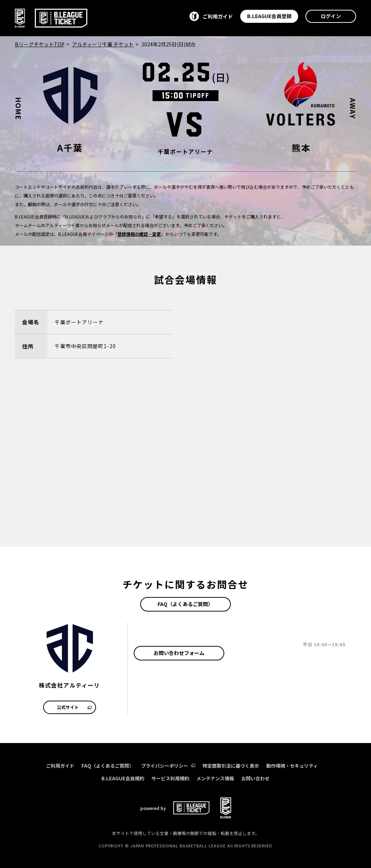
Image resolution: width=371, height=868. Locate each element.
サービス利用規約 (170, 778)
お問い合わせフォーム (179, 653)
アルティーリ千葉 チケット (103, 44)
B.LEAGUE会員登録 (269, 16)
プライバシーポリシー (168, 766)
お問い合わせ (255, 778)
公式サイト (74, 707)
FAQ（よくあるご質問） (185, 604)
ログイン (331, 16)
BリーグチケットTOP (40, 44)
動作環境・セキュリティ (292, 766)
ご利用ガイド (60, 766)
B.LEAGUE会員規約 (123, 778)
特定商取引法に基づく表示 (231, 766)
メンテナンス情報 (215, 778)
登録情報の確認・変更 (139, 234)
